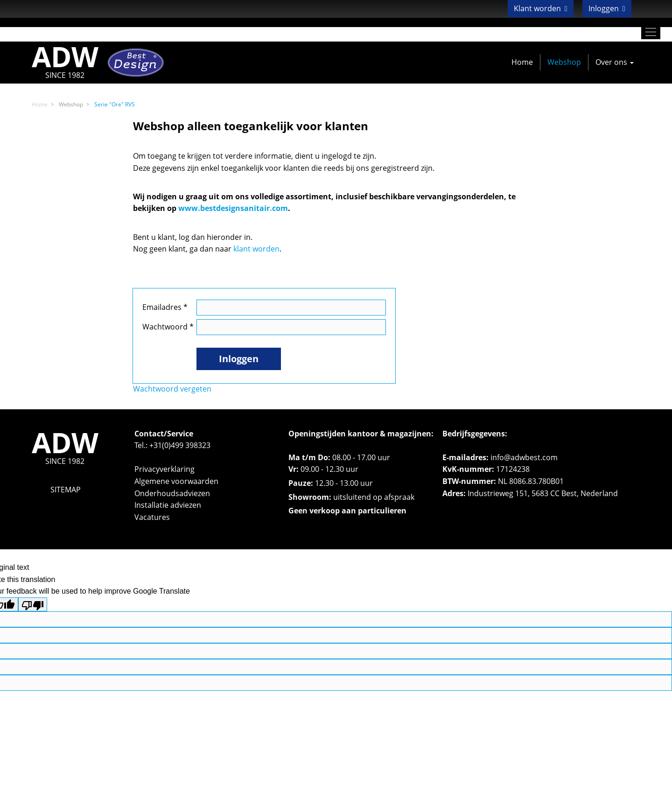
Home (522, 62)
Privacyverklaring (164, 469)
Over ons (615, 62)
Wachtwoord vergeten (172, 389)
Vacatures (152, 517)
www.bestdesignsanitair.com (233, 208)
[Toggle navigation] (651, 32)
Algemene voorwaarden (176, 481)
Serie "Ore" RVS (115, 104)
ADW (65, 62)
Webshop (564, 62)
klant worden (256, 249)
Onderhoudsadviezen (172, 493)
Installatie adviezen (168, 505)
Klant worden (541, 8)
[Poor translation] (33, 604)
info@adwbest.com (524, 457)
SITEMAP (66, 490)
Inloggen (607, 8)
